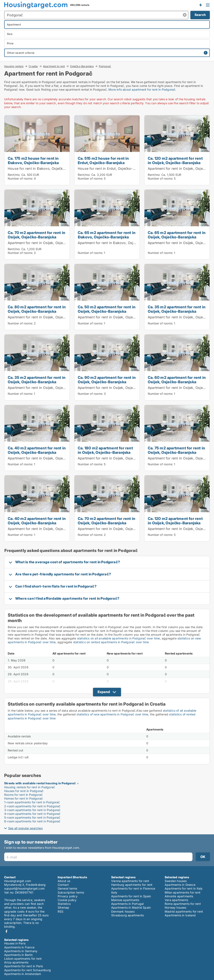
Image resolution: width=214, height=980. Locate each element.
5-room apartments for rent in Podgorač (32, 817)
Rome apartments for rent (183, 904)
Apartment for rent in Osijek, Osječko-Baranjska (47, 243)
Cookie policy (67, 900)
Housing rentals (14, 66)
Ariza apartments (16, 962)
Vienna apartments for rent (130, 881)
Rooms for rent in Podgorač (23, 795)
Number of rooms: (20, 178)
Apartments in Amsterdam (23, 974)
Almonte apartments (179, 896)
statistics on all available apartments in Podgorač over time (119, 638)
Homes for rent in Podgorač (24, 798)
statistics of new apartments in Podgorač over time (112, 714)
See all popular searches (25, 828)
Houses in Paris (15, 943)
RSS (61, 911)
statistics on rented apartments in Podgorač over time (111, 642)
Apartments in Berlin (18, 955)
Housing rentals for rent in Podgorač (30, 787)
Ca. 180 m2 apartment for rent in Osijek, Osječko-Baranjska (105, 450)
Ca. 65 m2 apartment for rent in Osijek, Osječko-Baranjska (177, 235)
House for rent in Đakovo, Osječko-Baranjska (45, 168)
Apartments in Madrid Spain (131, 907)
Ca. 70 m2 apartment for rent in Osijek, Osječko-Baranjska (36, 235)
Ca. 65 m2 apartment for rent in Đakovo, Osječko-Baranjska (107, 235)
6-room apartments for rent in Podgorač (32, 821)
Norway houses (176, 907)
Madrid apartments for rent (184, 911)
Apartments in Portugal (127, 904)
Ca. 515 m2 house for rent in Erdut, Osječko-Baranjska (103, 160)
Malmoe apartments (125, 900)
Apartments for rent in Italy (184, 888)
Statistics (64, 904)
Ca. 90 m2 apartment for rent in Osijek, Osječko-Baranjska (107, 380)
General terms (68, 888)
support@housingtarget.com (24, 888)
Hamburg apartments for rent (132, 885)
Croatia (33, 66)
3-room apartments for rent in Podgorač (32, 810)
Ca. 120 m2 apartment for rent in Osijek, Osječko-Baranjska (175, 160)
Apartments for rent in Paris (24, 966)
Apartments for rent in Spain (131, 896)
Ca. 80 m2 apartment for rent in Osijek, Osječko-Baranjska (37, 309)
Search (200, 15)
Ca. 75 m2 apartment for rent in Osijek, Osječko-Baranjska (176, 450)
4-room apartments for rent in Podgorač (32, 814)
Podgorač (105, 66)
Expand (104, 692)
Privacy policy (68, 896)
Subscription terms (71, 892)
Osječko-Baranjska (82, 66)
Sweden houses (176, 881)
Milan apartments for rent (183, 892)
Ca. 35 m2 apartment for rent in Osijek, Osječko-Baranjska (177, 309)
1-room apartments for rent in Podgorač (32, 802)
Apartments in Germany (21, 951)
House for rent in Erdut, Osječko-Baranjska (113, 168)
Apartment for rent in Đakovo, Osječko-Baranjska (118, 243)
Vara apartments (176, 900)
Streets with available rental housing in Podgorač (40, 783)
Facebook (6, 931)
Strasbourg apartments (127, 915)
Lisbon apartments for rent (23, 959)
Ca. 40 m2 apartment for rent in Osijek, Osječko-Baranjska (37, 450)
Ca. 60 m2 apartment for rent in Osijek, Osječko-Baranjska (177, 380)
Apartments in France (19, 947)
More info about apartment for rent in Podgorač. (142, 89)
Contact (63, 885)
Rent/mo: (15, 175)
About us (64, 881)
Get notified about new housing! (200, 5)
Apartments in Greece (180, 885)
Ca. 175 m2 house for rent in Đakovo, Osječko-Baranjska (33, 160)
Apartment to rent (54, 66)
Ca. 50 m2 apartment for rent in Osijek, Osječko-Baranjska (107, 309)
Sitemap (63, 907)
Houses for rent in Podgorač (24, 791)
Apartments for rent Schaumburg (27, 970)
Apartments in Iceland (180, 915)
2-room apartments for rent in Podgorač (32, 806)
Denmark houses (123, 911)
